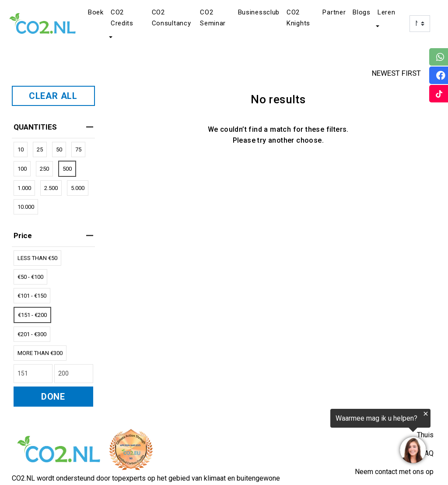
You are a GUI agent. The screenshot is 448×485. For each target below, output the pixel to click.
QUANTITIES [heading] (53, 127)
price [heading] (53, 235)
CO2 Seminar (213, 18)
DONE (53, 397)
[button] (110, 38)
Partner (334, 12)
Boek (96, 12)
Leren (387, 12)
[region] (340, 438)
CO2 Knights (298, 18)
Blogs (362, 12)
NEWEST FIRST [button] (405, 73)
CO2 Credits (122, 18)
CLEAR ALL (53, 96)
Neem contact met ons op (394, 472)
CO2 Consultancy (171, 18)
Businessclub (259, 12)
